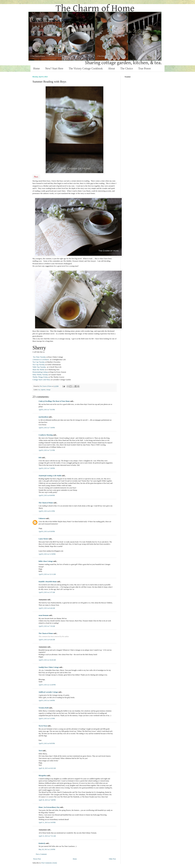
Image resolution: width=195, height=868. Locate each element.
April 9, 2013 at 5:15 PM (47, 718)
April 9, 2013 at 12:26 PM (47, 685)
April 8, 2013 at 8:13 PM (47, 511)
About (111, 68)
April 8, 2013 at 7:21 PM (47, 450)
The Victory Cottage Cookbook (86, 68)
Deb (40, 458)
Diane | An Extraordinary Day (49, 807)
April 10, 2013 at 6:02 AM (47, 768)
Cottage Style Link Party (41, 380)
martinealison (43, 417)
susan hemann (44, 615)
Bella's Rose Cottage (46, 561)
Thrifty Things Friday (40, 377)
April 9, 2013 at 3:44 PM (47, 700)
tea (39, 390)
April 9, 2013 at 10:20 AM (47, 660)
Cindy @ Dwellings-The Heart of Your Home (54, 401)
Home (36, 68)
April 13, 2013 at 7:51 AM (47, 836)
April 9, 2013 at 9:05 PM (47, 743)
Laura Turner (43, 539)
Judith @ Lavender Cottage (48, 692)
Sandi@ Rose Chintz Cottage (49, 667)
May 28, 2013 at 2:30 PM (47, 849)
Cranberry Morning (46, 435)
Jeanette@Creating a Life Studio (50, 476)
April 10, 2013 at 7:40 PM (47, 800)
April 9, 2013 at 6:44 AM (47, 608)
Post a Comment (41, 854)
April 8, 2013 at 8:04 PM (47, 495)
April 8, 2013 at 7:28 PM (47, 468)
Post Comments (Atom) (49, 863)
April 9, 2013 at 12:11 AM (47, 574)
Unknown (42, 518)
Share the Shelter (39, 370)
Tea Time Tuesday (39, 357)
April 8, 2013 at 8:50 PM (47, 531)
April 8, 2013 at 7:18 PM (47, 428)
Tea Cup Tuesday (39, 362)
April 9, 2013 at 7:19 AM (47, 626)
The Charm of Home (46, 503)
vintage (48, 390)
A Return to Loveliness (41, 360)
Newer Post (37, 859)
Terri (40, 751)
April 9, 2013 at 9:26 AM (47, 640)
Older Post (112, 859)
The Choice (127, 68)
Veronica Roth (44, 708)
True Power (145, 68)
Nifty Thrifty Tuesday (40, 375)
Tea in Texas (43, 726)
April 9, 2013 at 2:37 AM (47, 592)
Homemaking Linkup (40, 372)
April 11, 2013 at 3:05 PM (47, 822)
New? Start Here (54, 68)
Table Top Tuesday (39, 367)
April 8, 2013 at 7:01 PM (47, 410)
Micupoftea (43, 776)
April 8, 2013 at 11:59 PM (47, 554)
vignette (43, 390)
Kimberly (42, 843)
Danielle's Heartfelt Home (48, 582)
